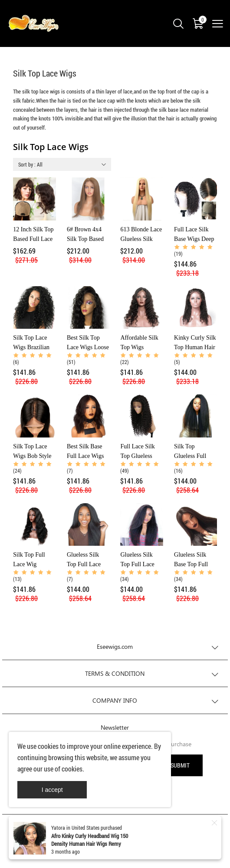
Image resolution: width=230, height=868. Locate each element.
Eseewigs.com (115, 646)
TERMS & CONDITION (115, 673)
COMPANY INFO (115, 700)
